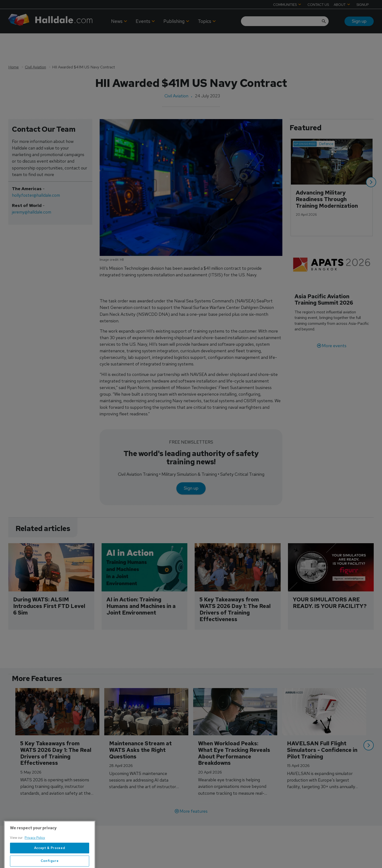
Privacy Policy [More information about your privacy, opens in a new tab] (35, 854)
